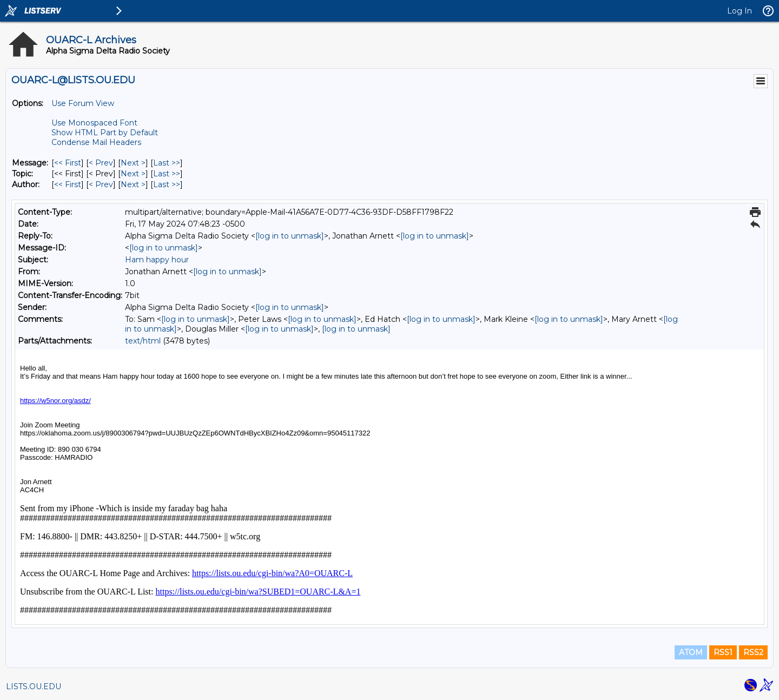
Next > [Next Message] (133, 163)
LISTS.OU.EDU (34, 686)
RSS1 (723, 652)
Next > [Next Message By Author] (133, 184)
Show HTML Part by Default (105, 133)
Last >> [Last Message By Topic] (167, 174)
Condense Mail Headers (96, 142)
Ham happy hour (157, 260)
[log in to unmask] (290, 236)
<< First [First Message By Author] (68, 184)
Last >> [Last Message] (167, 163)
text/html (143, 341)
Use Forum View (83, 103)
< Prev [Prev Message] (101, 163)
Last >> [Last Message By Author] (167, 184)
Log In (740, 11)
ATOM (691, 652)
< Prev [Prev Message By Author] (101, 184)
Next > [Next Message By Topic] (133, 174)
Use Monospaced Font (94, 123)
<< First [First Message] (68, 163)
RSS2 (753, 652)
